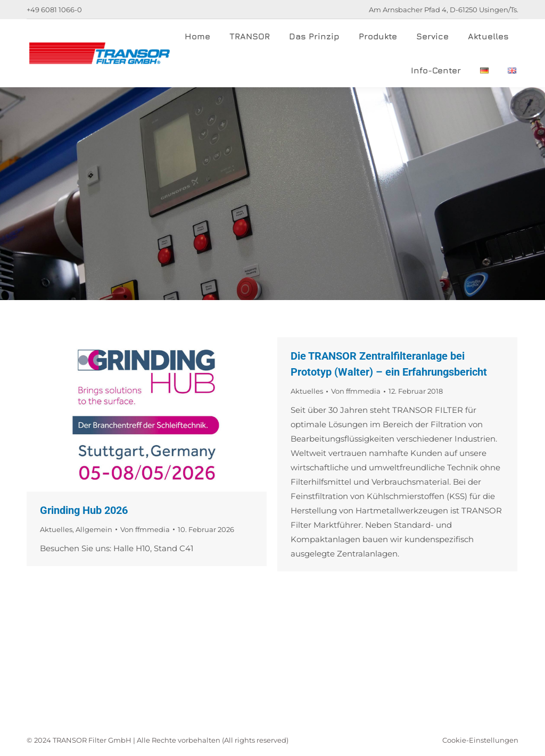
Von (145, 529)
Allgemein (94, 529)
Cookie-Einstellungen (480, 740)
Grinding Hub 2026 (84, 510)
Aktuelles (56, 529)
